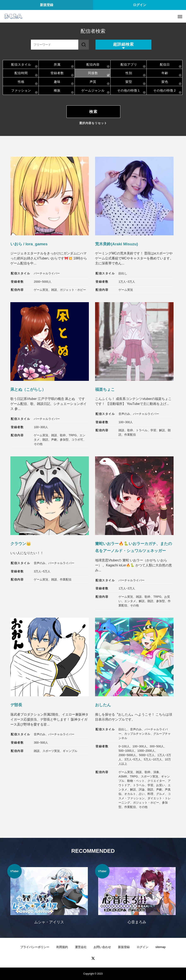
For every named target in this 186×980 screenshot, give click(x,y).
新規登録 (47, 5)
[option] (49, 897)
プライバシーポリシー (35, 947)
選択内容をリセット (93, 123)
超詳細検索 (123, 44)
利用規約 (62, 947)
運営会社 (81, 947)
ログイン (140, 5)
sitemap (160, 947)
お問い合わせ (102, 947)
